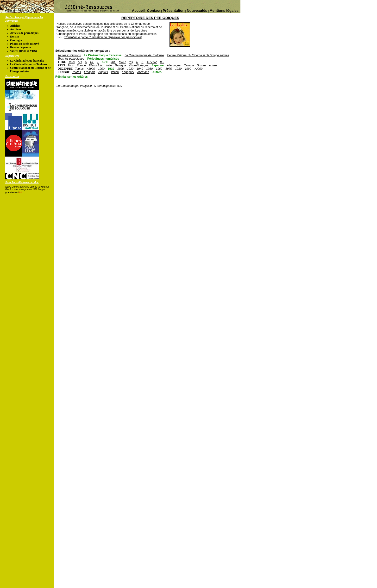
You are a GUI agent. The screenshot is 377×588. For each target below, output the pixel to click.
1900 (101, 69)
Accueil (138, 10)
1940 (140, 69)
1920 (121, 69)
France (81, 65)
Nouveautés (197, 10)
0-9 (162, 62)
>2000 (198, 69)
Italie (109, 65)
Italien (115, 72)
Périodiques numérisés (103, 59)
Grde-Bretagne (139, 65)
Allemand (143, 72)
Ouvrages (16, 40)
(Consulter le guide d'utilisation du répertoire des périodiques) (103, 37)
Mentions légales (224, 10)
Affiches (15, 26)
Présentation (174, 10)
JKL (113, 62)
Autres (213, 65)
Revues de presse (20, 47)
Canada (189, 65)
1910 (111, 69)
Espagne (158, 65)
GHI (105, 62)
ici (21, 192)
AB (80, 62)
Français (90, 72)
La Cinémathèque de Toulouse (29, 64)
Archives (16, 29)
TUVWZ (152, 62)
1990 (188, 69)
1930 (130, 69)
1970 (169, 69)
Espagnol (128, 72)
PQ (131, 62)
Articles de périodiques (24, 33)
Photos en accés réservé (25, 44)
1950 (149, 69)
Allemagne (174, 65)
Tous (72, 62)
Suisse (201, 65)
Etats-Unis (96, 65)
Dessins (15, 37)
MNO (122, 62)
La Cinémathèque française (27, 61)
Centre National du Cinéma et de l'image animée (198, 55)
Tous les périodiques (71, 59)
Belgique (121, 65)
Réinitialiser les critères (72, 77)
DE (92, 62)
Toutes (79, 69)
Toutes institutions (69, 55)
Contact (154, 10)
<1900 (91, 69)
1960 (159, 69)
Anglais (103, 72)
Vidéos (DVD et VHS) (23, 51)
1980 (178, 69)
